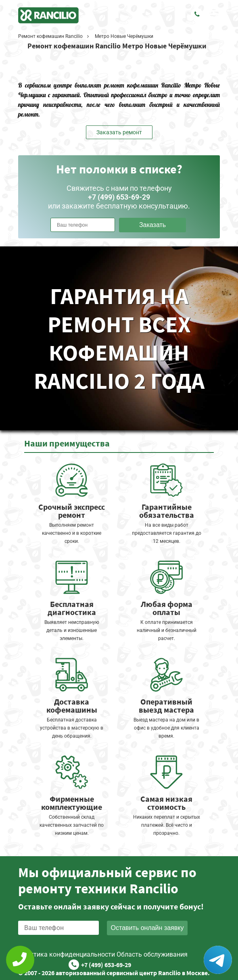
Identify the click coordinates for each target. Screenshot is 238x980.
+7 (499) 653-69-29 (106, 965)
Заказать (152, 225)
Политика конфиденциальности (67, 954)
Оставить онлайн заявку (147, 928)
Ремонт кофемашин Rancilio (50, 36)
